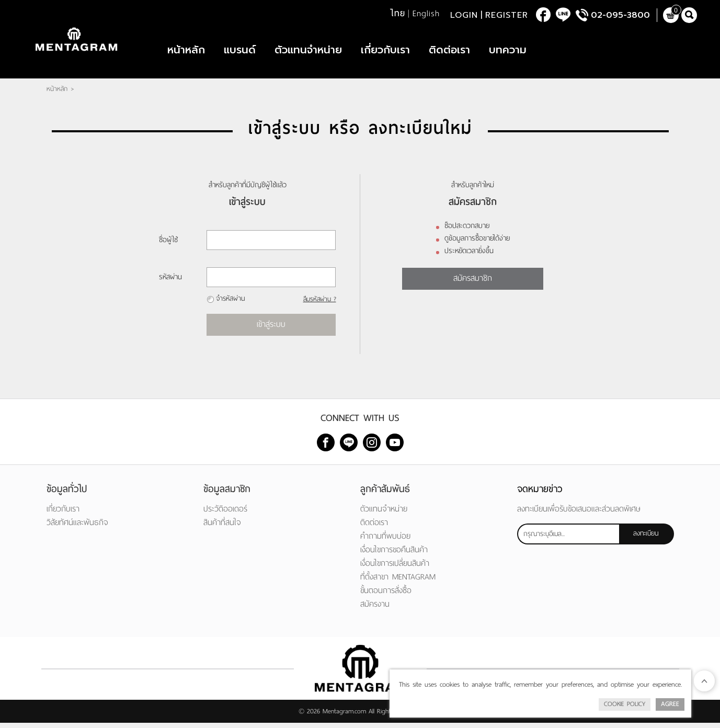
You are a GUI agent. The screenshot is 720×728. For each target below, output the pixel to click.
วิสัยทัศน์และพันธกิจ (77, 527)
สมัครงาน (375, 609)
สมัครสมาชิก (473, 283)
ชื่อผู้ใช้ (168, 245)
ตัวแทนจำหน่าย (308, 52)
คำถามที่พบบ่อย (385, 541)
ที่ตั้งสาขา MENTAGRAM (398, 582)
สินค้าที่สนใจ (222, 527)
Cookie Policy (625, 704)
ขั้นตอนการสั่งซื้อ (386, 595)
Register (507, 16)
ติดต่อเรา (449, 52)
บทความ (508, 52)
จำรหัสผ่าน (230, 304)
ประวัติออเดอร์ (225, 514)
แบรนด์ (240, 52)
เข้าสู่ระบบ (271, 329)
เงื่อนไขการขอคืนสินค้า (394, 555)
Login (464, 16)
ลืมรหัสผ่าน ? (319, 304)
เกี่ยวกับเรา (385, 52)
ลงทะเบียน (646, 538)
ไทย (398, 14)
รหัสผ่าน (171, 282)
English (426, 14)
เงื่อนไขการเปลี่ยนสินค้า (395, 568)
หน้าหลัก (186, 52)
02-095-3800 (620, 16)
